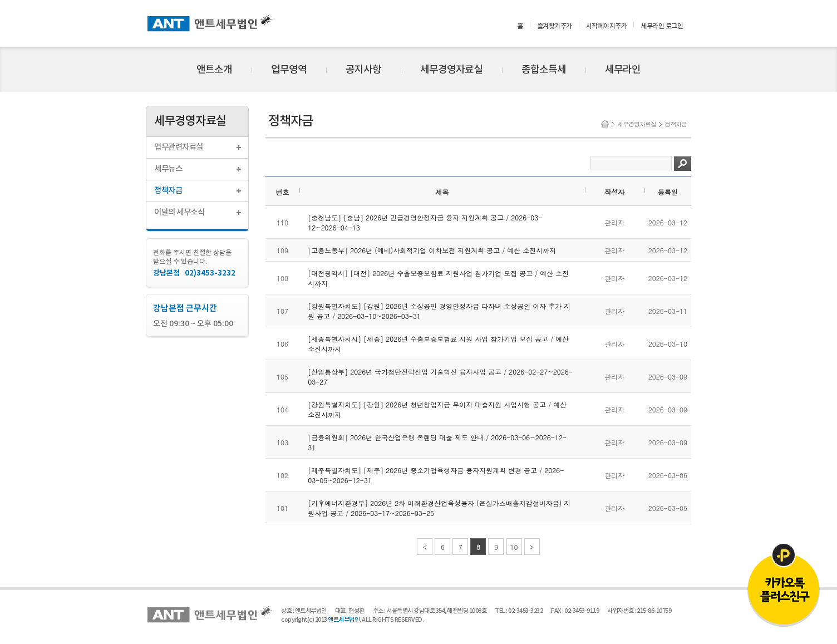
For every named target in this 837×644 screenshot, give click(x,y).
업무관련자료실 (179, 147)
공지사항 (363, 70)
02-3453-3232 (525, 611)
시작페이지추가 (607, 26)
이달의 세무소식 (179, 212)
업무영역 (289, 70)
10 (514, 547)
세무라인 (623, 70)
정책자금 (168, 191)
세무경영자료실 (451, 70)
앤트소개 (214, 70)
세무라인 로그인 (662, 26)
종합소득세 (544, 70)
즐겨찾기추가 (555, 26)
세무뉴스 (168, 169)
